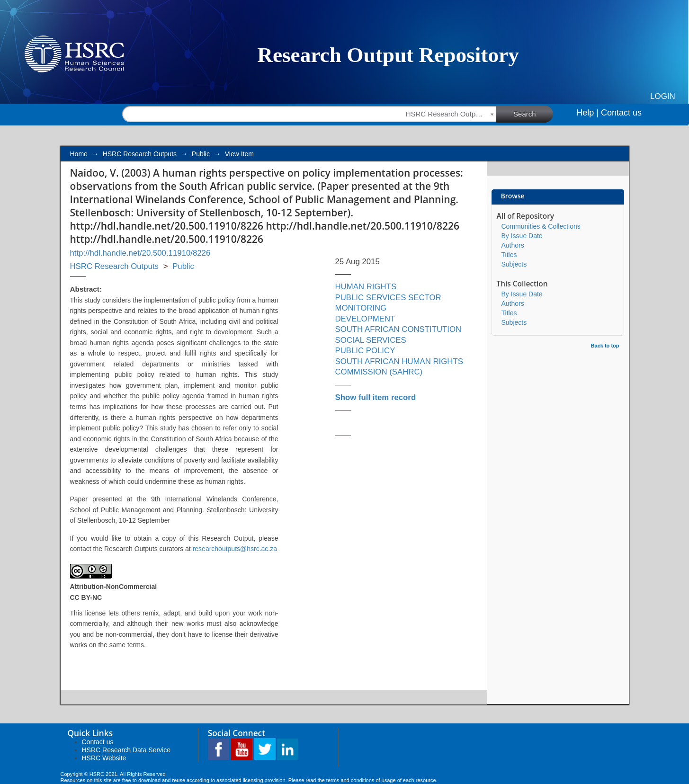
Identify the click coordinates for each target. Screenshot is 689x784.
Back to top (605, 346)
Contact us (621, 113)
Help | (587, 113)
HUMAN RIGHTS (366, 287)
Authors (513, 245)
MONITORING (361, 308)
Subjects (514, 264)
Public (201, 154)
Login (663, 96)
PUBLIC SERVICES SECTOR (388, 298)
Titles (509, 255)
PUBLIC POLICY (365, 351)
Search (533, 114)
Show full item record (376, 397)
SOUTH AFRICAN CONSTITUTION (398, 329)
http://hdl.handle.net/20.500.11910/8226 (140, 253)
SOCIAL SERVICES (371, 340)
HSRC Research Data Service (126, 750)
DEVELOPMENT (365, 319)
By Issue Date (522, 236)
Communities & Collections (541, 226)
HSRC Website (104, 758)
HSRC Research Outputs (140, 154)
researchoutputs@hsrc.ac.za (235, 549)
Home (79, 154)
